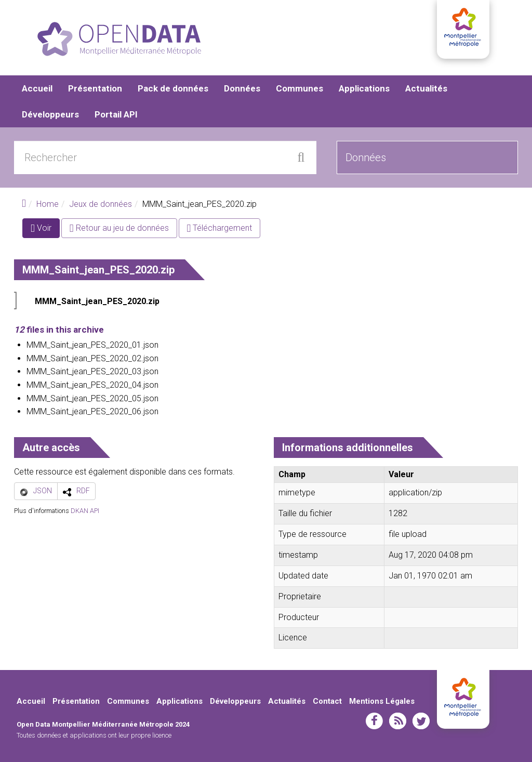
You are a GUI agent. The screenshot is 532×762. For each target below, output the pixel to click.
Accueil (37, 88)
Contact (327, 701)
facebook (374, 721)
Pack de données (173, 88)
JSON (43, 491)
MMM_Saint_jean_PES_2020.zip (97, 301)
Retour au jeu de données (119, 228)
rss (398, 721)
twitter (421, 721)
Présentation (95, 88)
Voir (45, 230)
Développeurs (50, 114)
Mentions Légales (382, 701)
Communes (300, 88)
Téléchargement (220, 228)
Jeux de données (101, 204)
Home (48, 204)
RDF (83, 491)
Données (242, 88)
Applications (364, 88)
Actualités (426, 88)
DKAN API (85, 511)
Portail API (116, 114)
